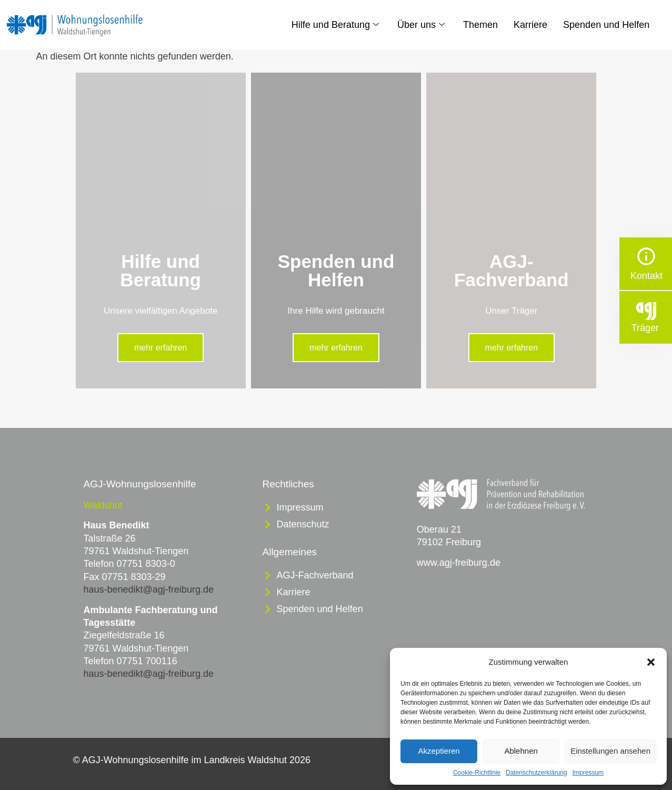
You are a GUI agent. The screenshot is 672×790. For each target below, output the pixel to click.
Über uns (422, 25)
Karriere (530, 25)
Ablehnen (521, 751)
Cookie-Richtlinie (477, 773)
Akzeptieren (439, 751)
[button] (651, 662)
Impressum (588, 773)
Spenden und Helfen (606, 25)
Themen (480, 25)
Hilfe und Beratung (337, 25)
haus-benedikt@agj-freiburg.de (149, 589)
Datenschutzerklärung (536, 773)
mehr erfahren (161, 348)
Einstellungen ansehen (610, 751)
